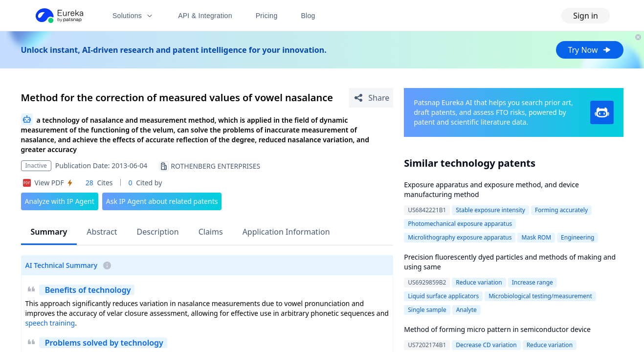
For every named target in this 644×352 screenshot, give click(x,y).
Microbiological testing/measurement (540, 296)
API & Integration (205, 16)
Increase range (533, 282)
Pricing (267, 16)
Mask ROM (536, 237)
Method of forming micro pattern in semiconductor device (497, 329)
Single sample (427, 310)
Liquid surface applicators (443, 296)
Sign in (586, 16)
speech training (50, 323)
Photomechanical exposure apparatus (460, 224)
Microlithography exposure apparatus (460, 237)
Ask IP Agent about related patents (162, 201)
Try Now (589, 50)
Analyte (466, 310)
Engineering (577, 237)
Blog (308, 16)
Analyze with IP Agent (60, 201)
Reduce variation (479, 282)
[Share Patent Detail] (371, 98)
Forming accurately (561, 210)
